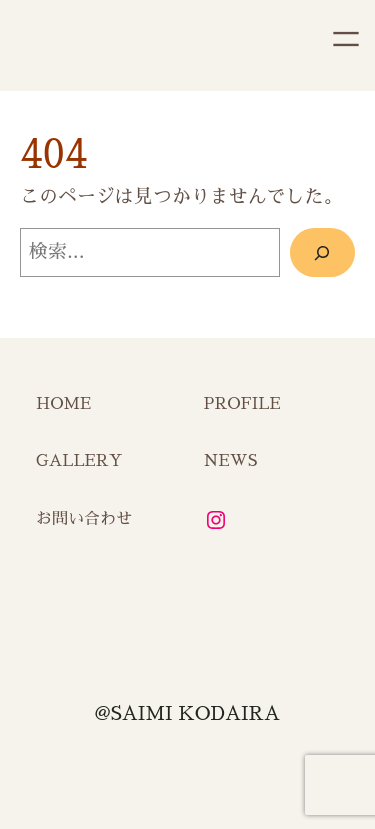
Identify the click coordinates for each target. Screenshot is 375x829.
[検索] (322, 252)
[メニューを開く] (346, 39)
